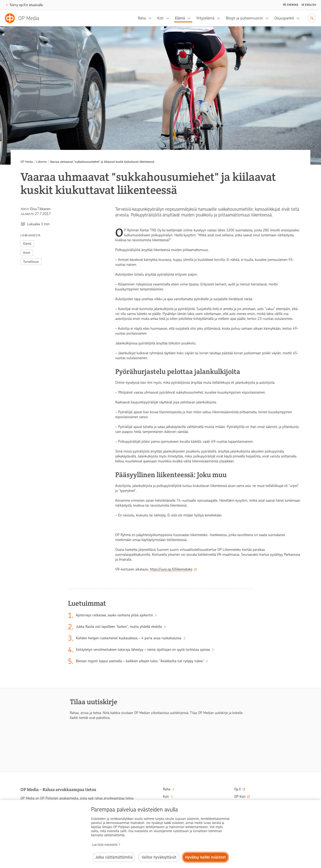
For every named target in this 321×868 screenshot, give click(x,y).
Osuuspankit (284, 18)
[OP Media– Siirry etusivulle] (25, 18)
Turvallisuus (31, 262)
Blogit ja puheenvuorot (244, 18)
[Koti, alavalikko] (169, 18)
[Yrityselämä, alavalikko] (220, 18)
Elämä (180, 18)
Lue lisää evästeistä (105, 845)
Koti (160, 18)
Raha (142, 18)
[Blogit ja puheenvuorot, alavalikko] (268, 18)
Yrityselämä (205, 18)
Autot (27, 253)
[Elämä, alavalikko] (190, 18)
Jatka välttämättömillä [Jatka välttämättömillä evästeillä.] (114, 857)
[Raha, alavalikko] (151, 18)
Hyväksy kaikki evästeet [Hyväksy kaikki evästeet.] (205, 857)
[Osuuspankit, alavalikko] (299, 18)
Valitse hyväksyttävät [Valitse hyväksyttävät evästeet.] (159, 857)
